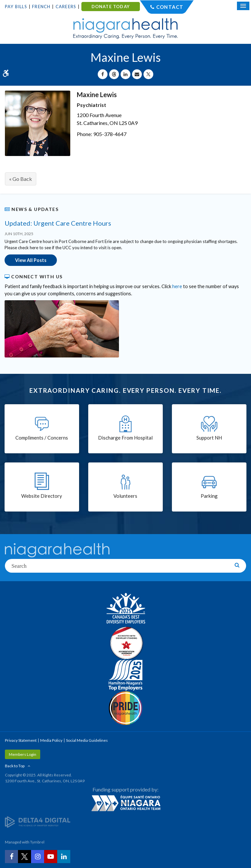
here (177, 286)
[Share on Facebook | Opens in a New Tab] (103, 74)
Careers (66, 7)
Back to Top (15, 766)
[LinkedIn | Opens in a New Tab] (64, 857)
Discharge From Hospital (125, 438)
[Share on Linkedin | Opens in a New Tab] (125, 74)
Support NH (209, 438)
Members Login (23, 754)
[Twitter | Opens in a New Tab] (25, 857)
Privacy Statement (21, 740)
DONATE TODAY (111, 7)
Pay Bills (16, 7)
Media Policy (51, 740)
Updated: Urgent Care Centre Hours (58, 223)
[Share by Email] (137, 74)
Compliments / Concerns (42, 438)
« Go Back (21, 179)
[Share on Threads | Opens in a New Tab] (114, 74)
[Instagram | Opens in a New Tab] (38, 857)
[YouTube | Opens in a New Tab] (51, 857)
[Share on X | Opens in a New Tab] (148, 74)
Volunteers (125, 496)
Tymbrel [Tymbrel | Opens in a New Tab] (37, 842)
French (41, 7)
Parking (209, 496)
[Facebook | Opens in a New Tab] (11, 857)
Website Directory (42, 496)
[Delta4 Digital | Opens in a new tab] (38, 821)
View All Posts (31, 260)
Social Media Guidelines (87, 740)
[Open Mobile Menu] (243, 6)
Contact (170, 7)
